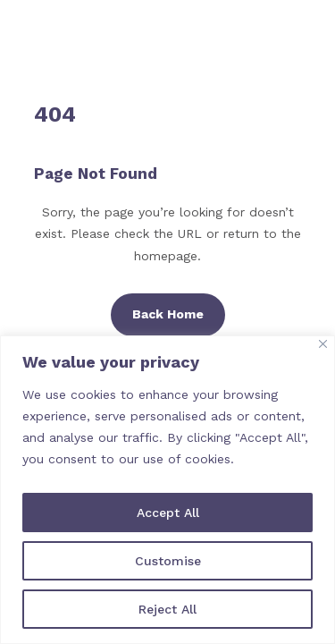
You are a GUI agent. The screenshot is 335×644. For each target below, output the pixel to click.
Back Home (168, 314)
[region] (167, 490)
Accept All (168, 513)
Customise (168, 561)
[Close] (323, 344)
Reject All (167, 609)
